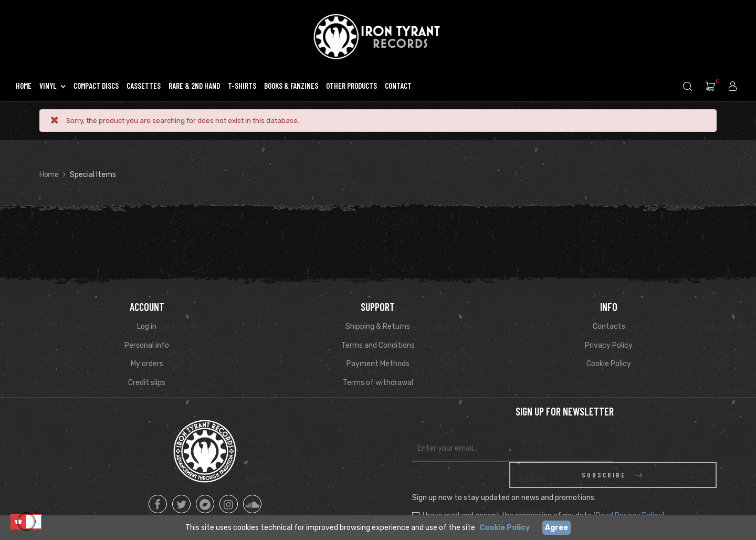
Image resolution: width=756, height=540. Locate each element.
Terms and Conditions (378, 345)
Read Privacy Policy (629, 489)
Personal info (147, 345)
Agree (556, 528)
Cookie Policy (609, 364)
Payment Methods (378, 364)
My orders (147, 364)
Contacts (609, 326)
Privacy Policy (609, 345)
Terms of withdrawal (378, 383)
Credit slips (147, 383)
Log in (147, 326)
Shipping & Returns (378, 326)
